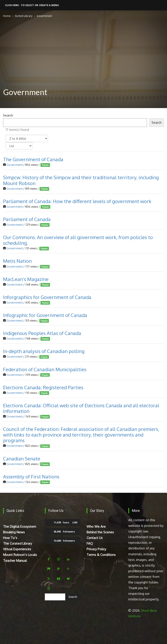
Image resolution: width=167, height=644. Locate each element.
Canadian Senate (22, 458)
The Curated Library (18, 543)
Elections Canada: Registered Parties (43, 387)
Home (7, 16)
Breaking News (14, 532)
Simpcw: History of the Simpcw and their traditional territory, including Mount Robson (81, 180)
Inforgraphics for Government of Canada (47, 297)
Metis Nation (17, 261)
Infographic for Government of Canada (45, 315)
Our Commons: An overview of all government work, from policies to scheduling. (78, 240)
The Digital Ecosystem (20, 527)
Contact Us (95, 538)
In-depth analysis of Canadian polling (44, 351)
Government (15, 165)
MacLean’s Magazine (26, 279)
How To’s (10, 538)
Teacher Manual (15, 561)
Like (75, 522)
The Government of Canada (33, 159)
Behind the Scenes (100, 532)
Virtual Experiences (17, 549)
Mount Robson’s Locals (20, 555)
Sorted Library (24, 16)
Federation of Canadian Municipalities (45, 369)
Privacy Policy (96, 549)
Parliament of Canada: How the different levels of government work (77, 201)
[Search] (73, 597)
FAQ (90, 543)
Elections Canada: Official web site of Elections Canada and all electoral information (81, 408)
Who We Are (96, 527)
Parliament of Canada (27, 219)
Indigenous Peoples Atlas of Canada (42, 333)
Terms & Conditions (101, 555)
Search (8, 115)
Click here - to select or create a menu (32, 5)
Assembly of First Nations (31, 476)
